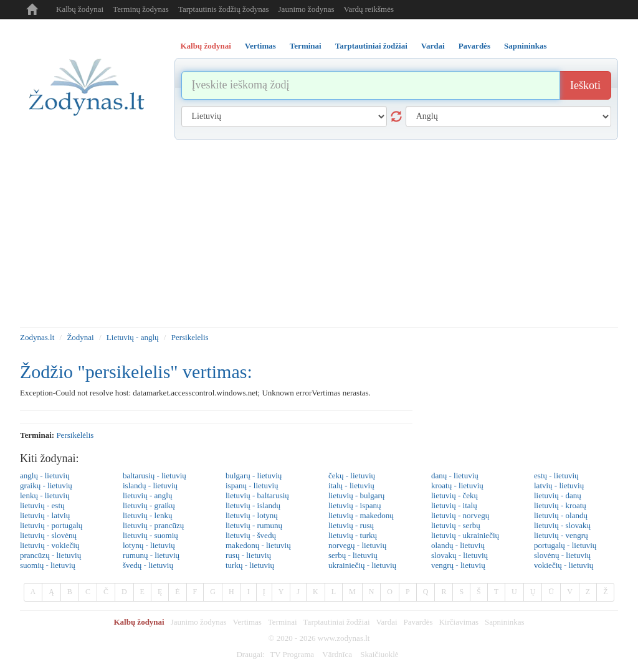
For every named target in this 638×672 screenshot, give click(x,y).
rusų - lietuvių (248, 555)
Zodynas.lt (37, 337)
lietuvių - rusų (351, 525)
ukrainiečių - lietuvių (362, 565)
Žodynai (80, 337)
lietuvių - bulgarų (356, 495)
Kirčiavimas (459, 622)
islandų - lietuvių (150, 485)
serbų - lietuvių (353, 555)
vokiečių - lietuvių (564, 565)
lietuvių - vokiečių (50, 545)
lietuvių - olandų (561, 515)
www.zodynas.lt (344, 638)
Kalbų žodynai (80, 9)
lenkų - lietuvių (45, 495)
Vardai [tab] (433, 46)
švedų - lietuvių (148, 565)
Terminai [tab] (306, 46)
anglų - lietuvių (45, 476)
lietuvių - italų (454, 505)
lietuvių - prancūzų (153, 525)
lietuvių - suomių (150, 535)
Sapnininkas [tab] (526, 46)
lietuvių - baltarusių (257, 495)
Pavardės (418, 622)
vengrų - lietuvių (458, 565)
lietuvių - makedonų (361, 515)
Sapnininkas (505, 622)
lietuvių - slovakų (562, 525)
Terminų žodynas (141, 9)
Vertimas (247, 622)
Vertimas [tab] (260, 46)
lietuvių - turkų (353, 535)
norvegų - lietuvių (357, 545)
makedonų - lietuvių (258, 545)
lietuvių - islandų (253, 505)
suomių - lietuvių (48, 565)
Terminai (283, 622)
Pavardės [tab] (474, 46)
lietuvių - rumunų (254, 525)
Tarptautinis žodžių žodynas (224, 9)
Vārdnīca (337, 654)
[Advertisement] (319, 234)
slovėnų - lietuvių (562, 555)
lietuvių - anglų (147, 495)
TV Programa (292, 654)
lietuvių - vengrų (561, 535)
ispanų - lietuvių (252, 485)
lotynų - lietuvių (149, 545)
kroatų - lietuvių (457, 485)
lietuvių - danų (558, 495)
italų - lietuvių (351, 485)
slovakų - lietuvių (459, 555)
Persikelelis (190, 337)
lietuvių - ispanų (355, 505)
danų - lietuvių (455, 476)
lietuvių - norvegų (460, 515)
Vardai (387, 622)
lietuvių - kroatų (560, 505)
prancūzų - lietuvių (50, 555)
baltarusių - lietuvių (155, 476)
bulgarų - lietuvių (254, 476)
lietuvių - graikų (149, 505)
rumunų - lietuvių (151, 555)
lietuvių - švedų (251, 535)
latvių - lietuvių (559, 485)
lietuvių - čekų (455, 495)
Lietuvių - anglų (133, 337)
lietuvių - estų (42, 505)
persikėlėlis (75, 435)
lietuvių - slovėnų (48, 535)
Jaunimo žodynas (307, 9)
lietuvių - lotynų (252, 515)
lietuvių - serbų (456, 525)
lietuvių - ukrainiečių (465, 535)
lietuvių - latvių (45, 515)
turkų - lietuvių (250, 565)
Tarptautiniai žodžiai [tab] (371, 46)
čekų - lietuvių (352, 476)
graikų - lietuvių (46, 485)
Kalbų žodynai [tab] (206, 46)
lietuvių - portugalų (51, 525)
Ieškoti (585, 85)
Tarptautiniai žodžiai (337, 622)
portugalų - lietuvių (565, 545)
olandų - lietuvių (458, 545)
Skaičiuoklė (379, 654)
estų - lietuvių (556, 476)
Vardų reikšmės (369, 9)
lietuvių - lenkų (147, 515)
